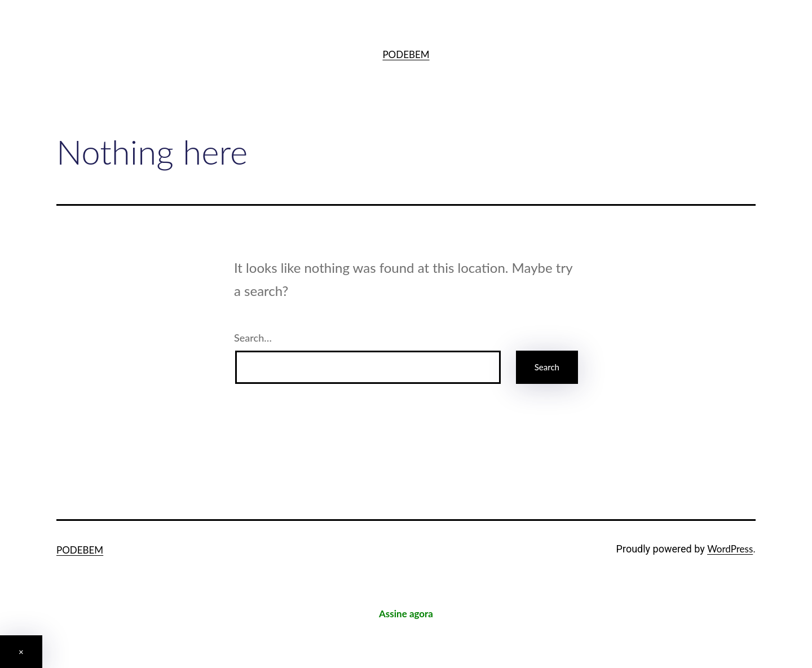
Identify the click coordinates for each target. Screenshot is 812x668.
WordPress (730, 549)
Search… (253, 338)
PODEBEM (406, 54)
